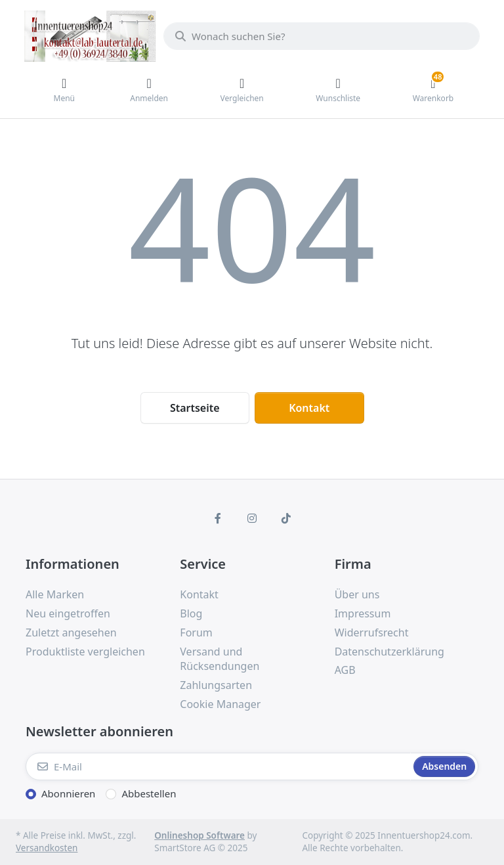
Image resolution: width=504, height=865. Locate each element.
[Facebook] (219, 518)
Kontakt (309, 408)
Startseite (195, 408)
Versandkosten (47, 848)
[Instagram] (252, 518)
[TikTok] (286, 518)
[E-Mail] (218, 766)
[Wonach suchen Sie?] (322, 36)
